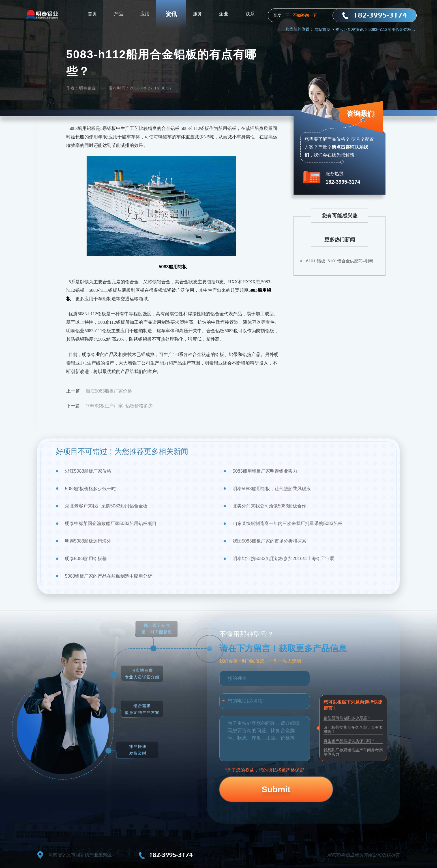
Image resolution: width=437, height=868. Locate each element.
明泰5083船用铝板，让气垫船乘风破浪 (272, 489)
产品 (119, 14)
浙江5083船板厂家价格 (109, 391)
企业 (224, 14)
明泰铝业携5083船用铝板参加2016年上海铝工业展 (283, 559)
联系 (250, 14)
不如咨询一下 (305, 15)
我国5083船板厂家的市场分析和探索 (269, 541)
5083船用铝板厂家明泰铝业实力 (265, 471)
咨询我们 (360, 114)
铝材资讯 (358, 29)
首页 (92, 14)
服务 (198, 14)
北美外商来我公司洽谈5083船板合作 (269, 506)
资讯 (171, 14)
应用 (145, 14)
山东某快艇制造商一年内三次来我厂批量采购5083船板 (288, 523)
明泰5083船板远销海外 (88, 541)
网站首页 (324, 29)
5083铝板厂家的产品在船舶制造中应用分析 (109, 576)
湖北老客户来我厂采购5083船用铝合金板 (106, 506)
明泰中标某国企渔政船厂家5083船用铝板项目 (111, 523)
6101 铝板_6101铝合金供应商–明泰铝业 (343, 261)
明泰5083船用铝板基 (86, 559)
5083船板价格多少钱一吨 (91, 489)
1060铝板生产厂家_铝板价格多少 (119, 406)
